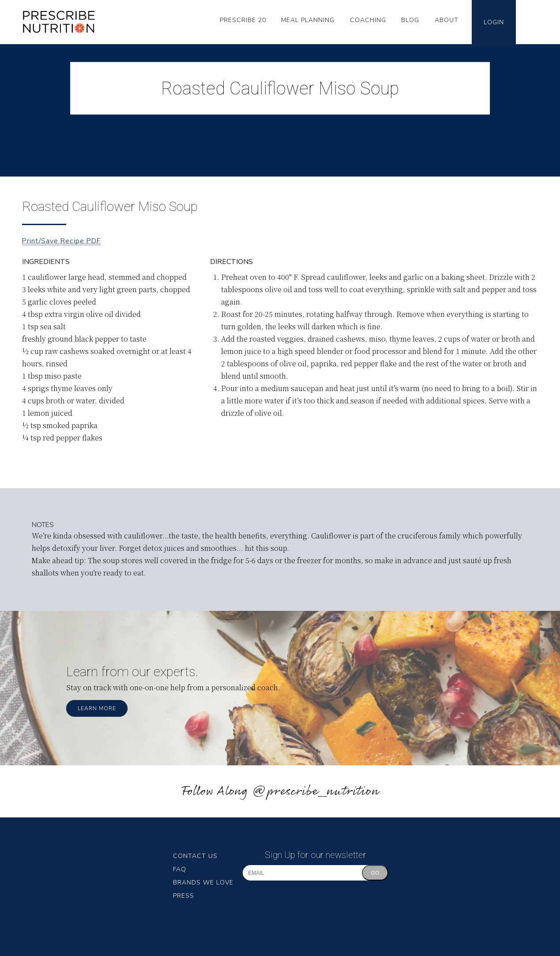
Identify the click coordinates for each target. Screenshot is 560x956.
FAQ (180, 869)
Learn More (97, 708)
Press (184, 896)
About (447, 20)
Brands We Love (203, 883)
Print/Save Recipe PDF (61, 241)
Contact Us (195, 856)
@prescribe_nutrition (316, 792)
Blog (410, 20)
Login (494, 22)
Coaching (368, 20)
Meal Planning (308, 20)
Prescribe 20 (243, 20)
